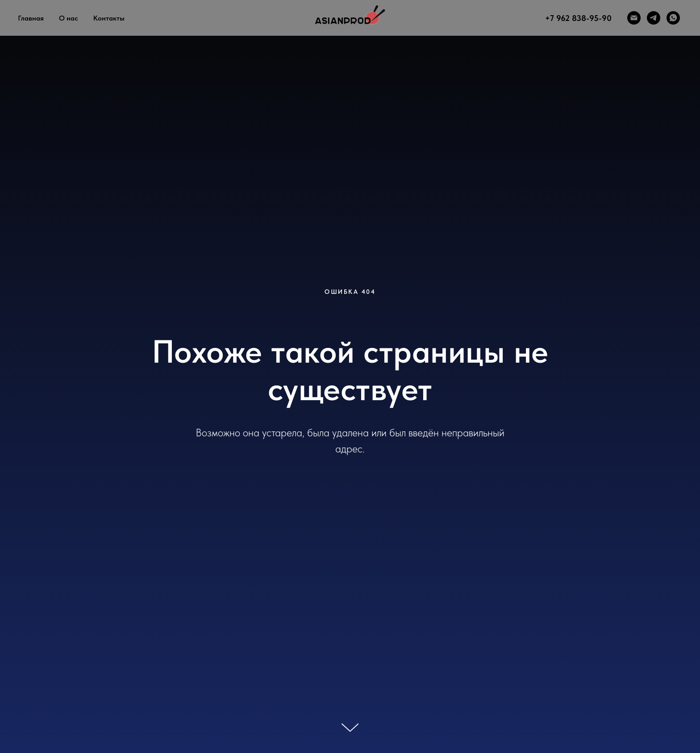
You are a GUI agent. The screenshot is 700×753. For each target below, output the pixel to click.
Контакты (109, 18)
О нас (69, 18)
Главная (31, 18)
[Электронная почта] (634, 18)
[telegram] (654, 18)
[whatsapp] (673, 18)
